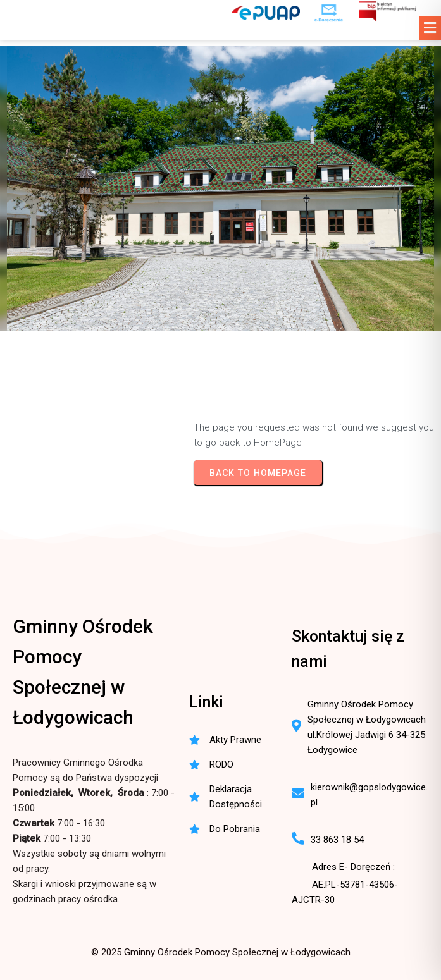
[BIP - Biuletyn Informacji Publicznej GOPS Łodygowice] (388, 13)
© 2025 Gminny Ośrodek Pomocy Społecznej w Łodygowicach (221, 952)
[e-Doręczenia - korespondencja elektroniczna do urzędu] (329, 13)
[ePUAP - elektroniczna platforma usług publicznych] (266, 13)
